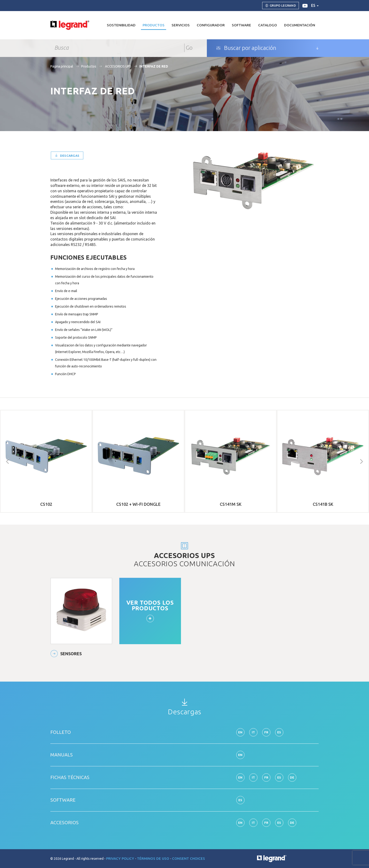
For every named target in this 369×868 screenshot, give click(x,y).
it (253, 732)
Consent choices (189, 858)
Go (189, 48)
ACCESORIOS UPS (118, 66)
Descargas (67, 156)
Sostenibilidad (121, 25)
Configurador (211, 25)
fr (266, 732)
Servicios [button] (181, 25)
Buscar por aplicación (246, 48)
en (240, 732)
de (292, 777)
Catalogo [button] (268, 25)
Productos (89, 66)
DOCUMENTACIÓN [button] (300, 25)
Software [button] (241, 25)
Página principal (62, 66)
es (315, 5)
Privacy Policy (121, 858)
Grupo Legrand (281, 6)
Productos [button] (154, 25)
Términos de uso (154, 858)
